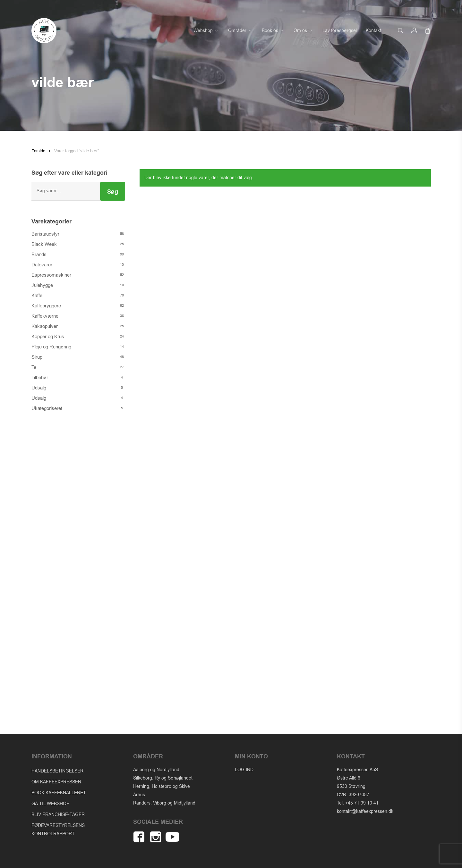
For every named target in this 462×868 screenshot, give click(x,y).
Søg (113, 192)
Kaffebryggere (46, 306)
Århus (139, 795)
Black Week (44, 244)
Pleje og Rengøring (51, 347)
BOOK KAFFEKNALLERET (59, 793)
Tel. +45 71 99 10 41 (358, 803)
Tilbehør (40, 378)
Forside (38, 151)
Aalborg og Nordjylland (156, 770)
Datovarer (42, 265)
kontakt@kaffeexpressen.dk (365, 811)
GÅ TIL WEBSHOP (50, 804)
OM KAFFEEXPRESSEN (56, 782)
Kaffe (37, 296)
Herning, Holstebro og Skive (162, 786)
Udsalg (39, 388)
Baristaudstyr (45, 234)
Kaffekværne (45, 316)
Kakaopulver (45, 326)
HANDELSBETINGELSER (57, 771)
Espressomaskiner (51, 275)
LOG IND (244, 770)
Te (34, 367)
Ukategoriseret (47, 408)
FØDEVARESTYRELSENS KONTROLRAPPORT (58, 830)
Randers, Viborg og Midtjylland (164, 803)
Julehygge (42, 285)
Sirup (37, 357)
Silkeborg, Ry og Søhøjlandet (163, 778)
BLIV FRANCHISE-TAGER (58, 815)
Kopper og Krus (48, 337)
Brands (39, 255)
